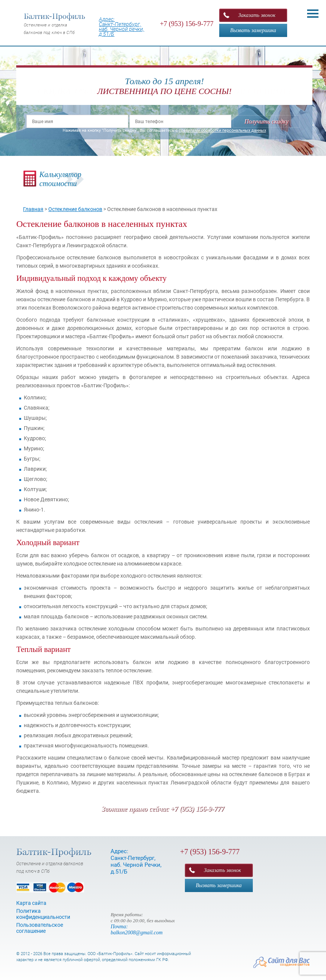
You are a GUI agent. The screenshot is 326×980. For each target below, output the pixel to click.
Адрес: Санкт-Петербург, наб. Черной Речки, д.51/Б (136, 861)
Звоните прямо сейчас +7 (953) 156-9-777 (163, 809)
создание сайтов (295, 964)
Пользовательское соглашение (40, 928)
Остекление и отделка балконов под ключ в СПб (55, 24)
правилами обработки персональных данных (222, 130)
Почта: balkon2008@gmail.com (137, 930)
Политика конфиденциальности (43, 914)
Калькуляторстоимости (60, 179)
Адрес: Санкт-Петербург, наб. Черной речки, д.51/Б (121, 27)
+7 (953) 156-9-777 (187, 24)
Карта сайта (31, 903)
